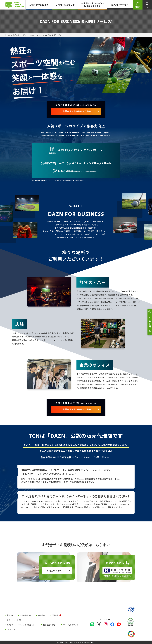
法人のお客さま (26, 615)
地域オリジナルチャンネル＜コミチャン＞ (93, 5)
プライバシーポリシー (15, 620)
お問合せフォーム (55, 571)
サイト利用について (71, 625)
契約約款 (42, 615)
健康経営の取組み (50, 625)
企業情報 (10, 615)
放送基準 (55, 615)
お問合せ (138, 7)
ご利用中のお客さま (65, 5)
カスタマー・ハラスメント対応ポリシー (22, 625)
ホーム (7, 35)
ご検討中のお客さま (39, 5)
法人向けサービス (120, 5)
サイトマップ (12, 629)
